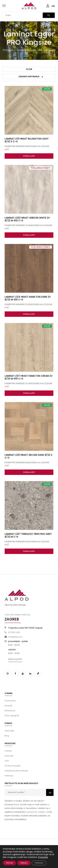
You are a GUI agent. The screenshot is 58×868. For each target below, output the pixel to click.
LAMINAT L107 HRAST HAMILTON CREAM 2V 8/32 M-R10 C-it (29, 377)
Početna (8, 50)
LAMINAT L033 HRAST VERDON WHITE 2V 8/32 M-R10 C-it (27, 219)
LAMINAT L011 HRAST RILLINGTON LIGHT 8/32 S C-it (27, 140)
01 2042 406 (14, 632)
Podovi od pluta (13, 766)
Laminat (21, 50)
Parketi (8, 751)
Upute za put (15, 659)
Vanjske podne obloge (16, 771)
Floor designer (12, 716)
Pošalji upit (29, 156)
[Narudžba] (29, 77)
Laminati (9, 756)
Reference (10, 711)
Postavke (43, 857)
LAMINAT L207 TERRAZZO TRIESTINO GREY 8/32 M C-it (28, 535)
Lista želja (9, 731)
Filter (29, 69)
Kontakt (8, 706)
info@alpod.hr (15, 637)
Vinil (7, 761)
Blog (7, 736)
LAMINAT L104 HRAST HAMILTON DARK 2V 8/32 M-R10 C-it (28, 298)
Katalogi (9, 776)
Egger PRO (36, 50)
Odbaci (24, 863)
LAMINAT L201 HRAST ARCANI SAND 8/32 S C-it (28, 456)
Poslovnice (10, 701)
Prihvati (9, 863)
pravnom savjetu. (37, 812)
